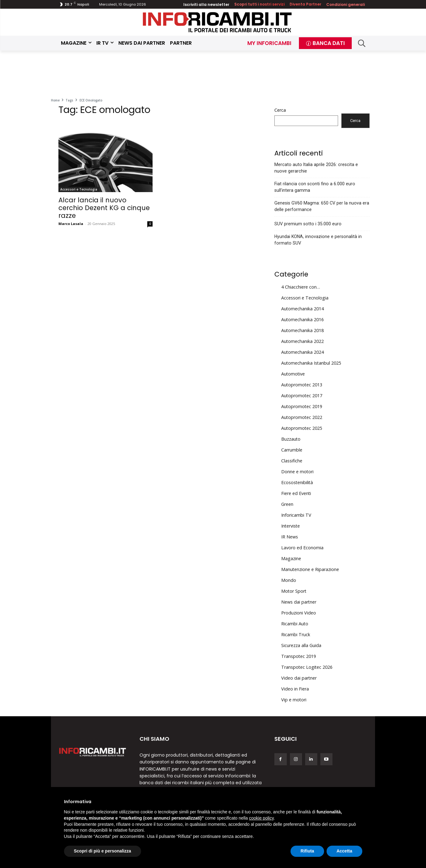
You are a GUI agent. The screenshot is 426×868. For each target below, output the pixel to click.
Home (55, 100)
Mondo (289, 580)
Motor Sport (294, 591)
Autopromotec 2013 (302, 385)
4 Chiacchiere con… (301, 287)
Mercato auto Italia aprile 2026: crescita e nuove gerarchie (316, 168)
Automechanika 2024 (302, 352)
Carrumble (292, 450)
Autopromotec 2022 (302, 417)
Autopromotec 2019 (302, 406)
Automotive (293, 374)
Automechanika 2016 (302, 319)
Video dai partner (299, 678)
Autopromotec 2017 (302, 396)
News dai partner (299, 602)
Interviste (291, 526)
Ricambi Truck (296, 634)
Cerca (280, 110)
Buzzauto (291, 439)
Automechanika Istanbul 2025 (311, 363)
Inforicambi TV (296, 515)
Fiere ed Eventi (296, 493)
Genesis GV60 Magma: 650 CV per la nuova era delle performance (322, 206)
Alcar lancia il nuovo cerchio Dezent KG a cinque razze (104, 208)
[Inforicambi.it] (217, 22)
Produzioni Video (299, 613)
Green (287, 504)
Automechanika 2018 (302, 330)
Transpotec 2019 (299, 656)
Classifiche (292, 461)
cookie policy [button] (261, 818)
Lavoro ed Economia (302, 548)
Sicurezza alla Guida (301, 645)
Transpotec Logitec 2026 (307, 667)
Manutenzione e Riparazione (310, 569)
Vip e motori (294, 700)
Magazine (291, 558)
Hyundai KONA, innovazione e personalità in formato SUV (318, 240)
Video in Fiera (295, 689)
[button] (362, 43)
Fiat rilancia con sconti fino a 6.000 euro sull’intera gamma (315, 187)
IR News (290, 537)
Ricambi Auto (295, 624)
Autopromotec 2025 (302, 428)
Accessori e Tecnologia (79, 189)
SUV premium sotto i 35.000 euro (308, 224)
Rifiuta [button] (307, 851)
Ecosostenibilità (297, 482)
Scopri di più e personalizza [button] (103, 851)
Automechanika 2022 (302, 341)
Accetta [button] (344, 851)
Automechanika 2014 (302, 309)
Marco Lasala (71, 224)
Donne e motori (297, 472)
